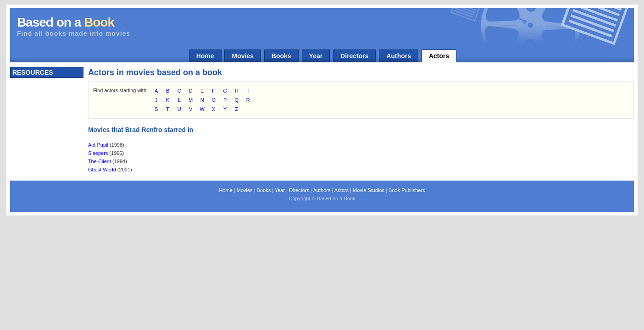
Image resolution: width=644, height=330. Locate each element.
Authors (399, 56)
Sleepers (98, 153)
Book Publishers (407, 190)
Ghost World (102, 170)
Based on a (66, 22)
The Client (100, 161)
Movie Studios (369, 190)
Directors (354, 56)
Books (281, 56)
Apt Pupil (98, 145)
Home (205, 56)
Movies (242, 56)
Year (316, 56)
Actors (439, 56)
